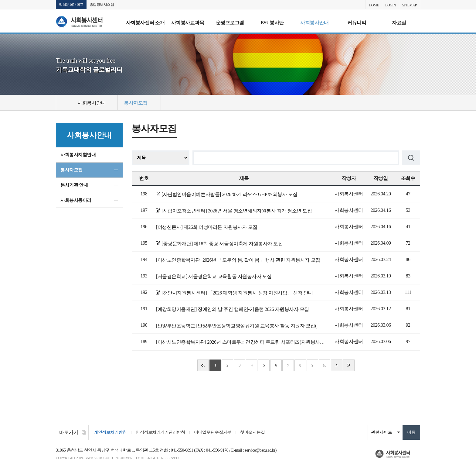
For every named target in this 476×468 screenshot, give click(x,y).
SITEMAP (410, 5)
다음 (337, 365)
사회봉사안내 (314, 23)
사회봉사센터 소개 (145, 23)
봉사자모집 (71, 170)
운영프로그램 (230, 23)
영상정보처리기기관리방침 (160, 432)
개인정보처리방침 (110, 432)
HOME (374, 5)
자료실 (399, 23)
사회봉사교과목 (188, 23)
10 (325, 365)
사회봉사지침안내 (78, 155)
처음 (203, 365)
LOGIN (391, 5)
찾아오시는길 (252, 432)
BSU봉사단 (272, 23)
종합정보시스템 (102, 5)
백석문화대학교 (71, 5)
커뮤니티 (357, 23)
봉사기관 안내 (74, 185)
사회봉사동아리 (76, 200)
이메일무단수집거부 (212, 432)
